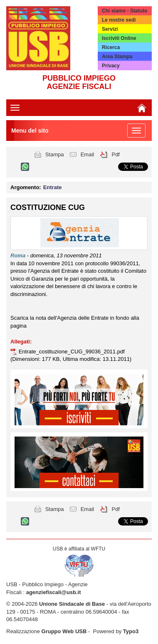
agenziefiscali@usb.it (54, 592)
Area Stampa (117, 57)
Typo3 (131, 631)
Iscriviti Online (119, 38)
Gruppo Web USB (64, 631)
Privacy (111, 66)
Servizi (110, 29)
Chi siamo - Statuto (125, 11)
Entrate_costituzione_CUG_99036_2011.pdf (72, 352)
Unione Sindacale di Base (72, 604)
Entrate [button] (53, 187)
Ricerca (111, 47)
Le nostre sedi (119, 20)
